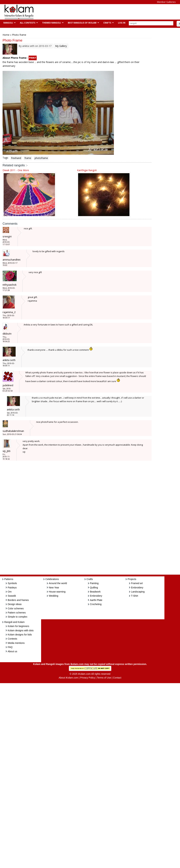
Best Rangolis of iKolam (82, 23)
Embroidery (96, 596)
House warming (57, 592)
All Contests (27, 23)
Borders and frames (18, 600)
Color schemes (16, 608)
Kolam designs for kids (20, 635)
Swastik (12, 596)
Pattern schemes (17, 613)
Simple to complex (17, 617)
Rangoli (8, 23)
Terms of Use (104, 678)
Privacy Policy (88, 678)
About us (12, 651)
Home (6, 35)
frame (28, 158)
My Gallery (61, 46)
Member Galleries (166, 2)
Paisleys (12, 588)
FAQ (10, 647)
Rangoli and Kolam (14, 622)
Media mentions (16, 643)
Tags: (6, 158)
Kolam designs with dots (21, 630)
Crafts (107, 23)
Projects (132, 579)
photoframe (41, 158)
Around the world (58, 583)
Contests (12, 639)
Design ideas (15, 604)
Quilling (94, 588)
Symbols (12, 583)
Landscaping (138, 592)
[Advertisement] (100, 12)
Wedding (54, 596)
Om (10, 592)
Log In (122, 23)
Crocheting (96, 604)
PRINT (33, 58)
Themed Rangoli (51, 23)
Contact (117, 678)
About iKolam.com (69, 678)
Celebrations (52, 579)
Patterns (9, 579)
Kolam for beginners (18, 626)
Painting (94, 583)
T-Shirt (135, 596)
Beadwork (95, 592)
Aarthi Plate (96, 600)
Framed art (137, 583)
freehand (16, 158)
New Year (54, 588)
